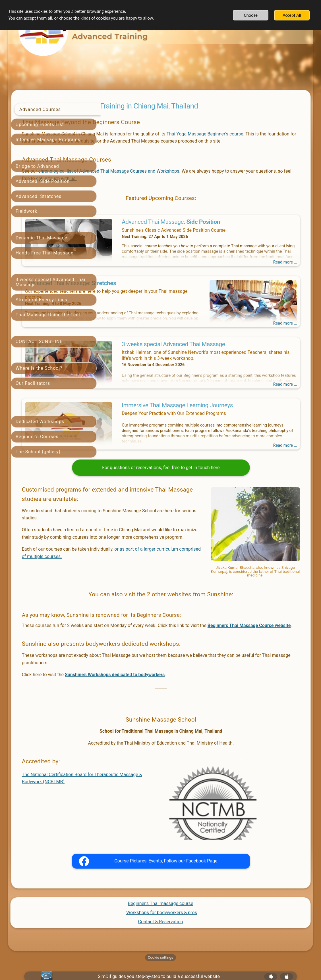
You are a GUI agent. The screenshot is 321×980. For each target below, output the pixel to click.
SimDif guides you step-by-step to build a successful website (159, 965)
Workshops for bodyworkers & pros (162, 901)
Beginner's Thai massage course (161, 892)
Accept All (292, 15)
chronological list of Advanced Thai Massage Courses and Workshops (197, 178)
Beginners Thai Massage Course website (159, 635)
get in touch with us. (225, 186)
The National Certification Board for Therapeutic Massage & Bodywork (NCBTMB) (146, 791)
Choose (251, 15)
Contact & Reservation (161, 910)
